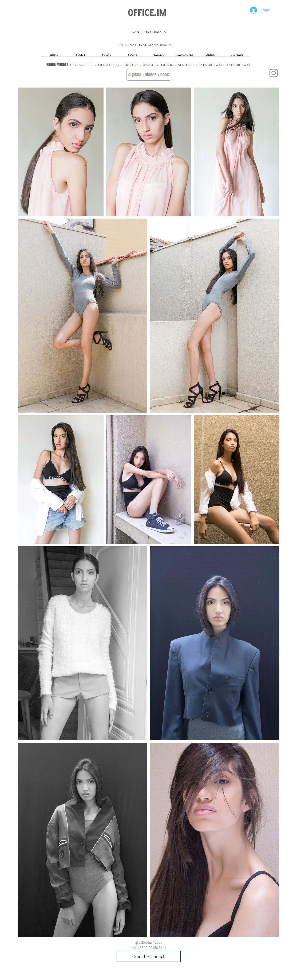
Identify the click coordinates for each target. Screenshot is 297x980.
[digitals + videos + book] (149, 75)
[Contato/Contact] (149, 956)
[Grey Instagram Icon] (274, 73)
